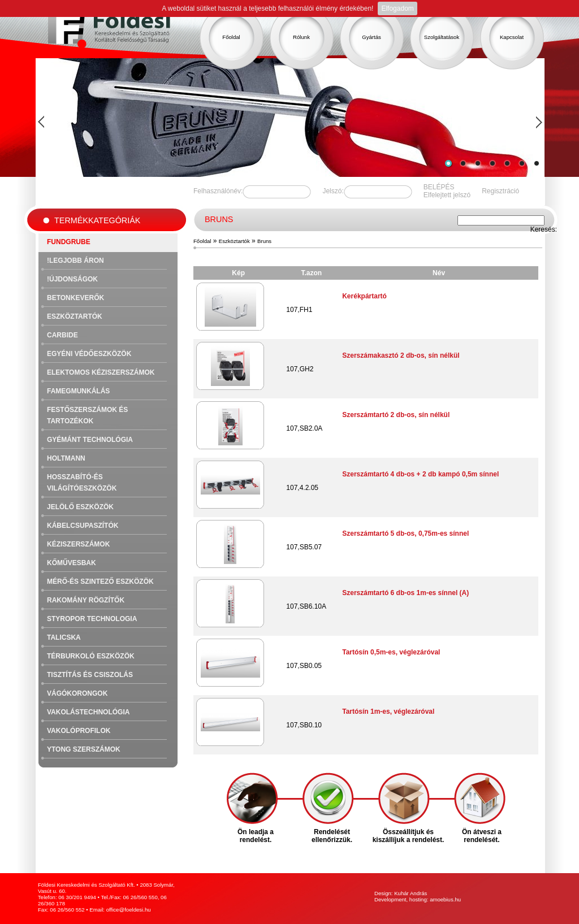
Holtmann (66, 458)
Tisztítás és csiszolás (90, 675)
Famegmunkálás (78, 391)
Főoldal (231, 37)
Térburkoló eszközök (91, 656)
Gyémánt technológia (90, 440)
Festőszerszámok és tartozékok (87, 415)
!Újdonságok (72, 279)
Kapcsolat (512, 37)
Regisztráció (500, 191)
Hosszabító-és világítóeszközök (82, 483)
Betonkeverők (75, 298)
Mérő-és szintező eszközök (100, 582)
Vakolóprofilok (79, 731)
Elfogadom (397, 8)
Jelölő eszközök (80, 507)
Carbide (62, 335)
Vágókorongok (77, 693)
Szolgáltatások (442, 37)
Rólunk (301, 37)
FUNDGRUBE (69, 242)
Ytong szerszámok (84, 749)
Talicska (64, 637)
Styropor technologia (92, 619)
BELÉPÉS (439, 187)
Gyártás (371, 37)
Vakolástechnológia (88, 712)
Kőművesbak (72, 563)
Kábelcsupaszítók (83, 526)
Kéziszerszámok (78, 544)
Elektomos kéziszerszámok (101, 372)
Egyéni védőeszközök (89, 354)
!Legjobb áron (75, 261)
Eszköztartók (75, 316)
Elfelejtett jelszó (447, 195)
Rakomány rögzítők (86, 600)
